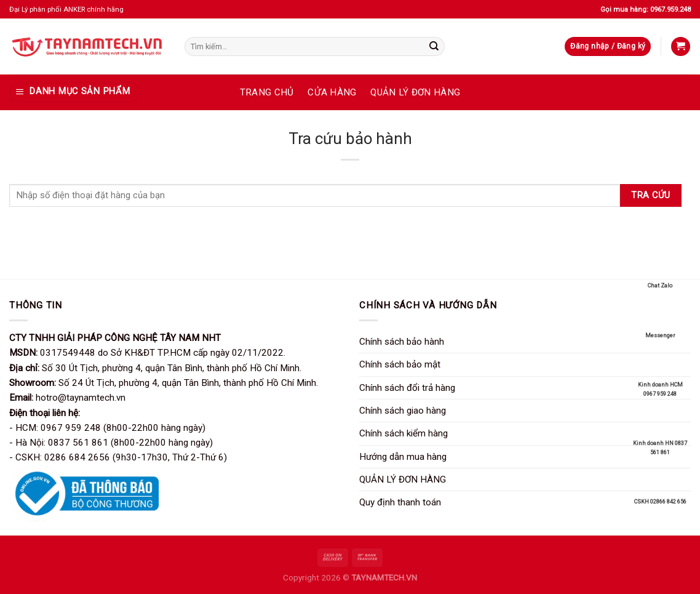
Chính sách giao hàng (403, 411)
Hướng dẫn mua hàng (403, 457)
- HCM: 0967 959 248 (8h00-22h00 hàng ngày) (107, 428)
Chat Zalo (660, 270)
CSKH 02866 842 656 (660, 486)
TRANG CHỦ (267, 92)
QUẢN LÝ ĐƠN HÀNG (415, 92)
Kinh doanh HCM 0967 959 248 (660, 373)
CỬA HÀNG (332, 92)
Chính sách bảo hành (402, 342)
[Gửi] (434, 46)
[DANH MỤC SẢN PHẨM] (75, 92)
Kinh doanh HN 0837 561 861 (660, 432)
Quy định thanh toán (400, 502)
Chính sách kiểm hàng (404, 433)
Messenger (660, 319)
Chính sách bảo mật (400, 364)
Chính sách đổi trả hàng (407, 388)
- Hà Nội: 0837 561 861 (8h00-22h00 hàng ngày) (111, 443)
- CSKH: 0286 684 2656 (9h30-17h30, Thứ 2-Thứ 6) (118, 457)
